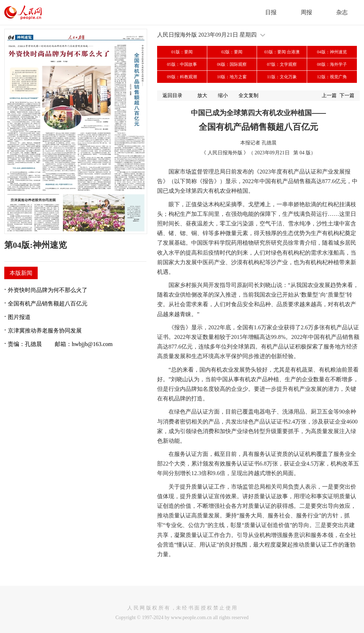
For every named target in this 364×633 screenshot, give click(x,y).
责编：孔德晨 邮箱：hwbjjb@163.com (60, 344)
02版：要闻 (232, 52)
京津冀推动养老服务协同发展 (45, 331)
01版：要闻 (182, 52)
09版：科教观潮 (182, 77)
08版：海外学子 (332, 64)
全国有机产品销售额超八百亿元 (48, 304)
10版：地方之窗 (232, 77)
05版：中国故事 (182, 64)
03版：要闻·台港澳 (282, 52)
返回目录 (172, 95)
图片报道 (19, 317)
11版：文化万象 (282, 77)
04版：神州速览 (332, 52)
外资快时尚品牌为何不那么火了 (48, 290)
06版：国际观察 (232, 64)
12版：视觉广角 (332, 77)
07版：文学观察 (282, 64)
